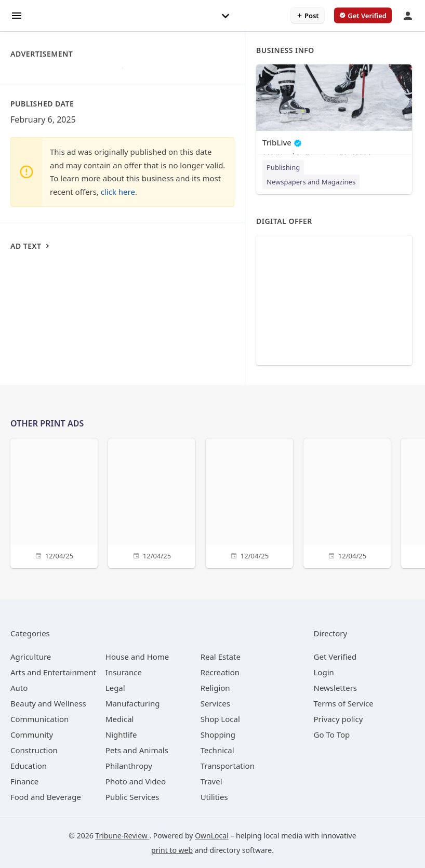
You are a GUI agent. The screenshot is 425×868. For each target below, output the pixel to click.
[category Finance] (24, 781)
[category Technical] (217, 750)
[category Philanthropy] (129, 766)
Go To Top (332, 735)
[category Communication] (39, 719)
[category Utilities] (214, 797)
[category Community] (32, 735)
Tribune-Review (122, 836)
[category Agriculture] (31, 657)
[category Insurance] (124, 672)
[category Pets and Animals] (137, 750)
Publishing (283, 167)
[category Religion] (215, 688)
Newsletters (336, 688)
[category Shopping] (218, 735)
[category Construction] (34, 750)
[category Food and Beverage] (46, 797)
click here (118, 192)
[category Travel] (211, 781)
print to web (172, 850)
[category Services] (215, 703)
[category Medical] (120, 719)
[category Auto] (19, 688)
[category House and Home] (137, 657)
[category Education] (29, 766)
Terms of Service (344, 703)
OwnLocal (212, 836)
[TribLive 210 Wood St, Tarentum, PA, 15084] (334, 115)
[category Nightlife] (121, 735)
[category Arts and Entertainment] (53, 672)
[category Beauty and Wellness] (48, 703)
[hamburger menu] (17, 15)
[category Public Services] (132, 797)
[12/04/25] (54, 502)
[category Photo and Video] (136, 781)
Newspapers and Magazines (311, 182)
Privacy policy (338, 719)
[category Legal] (115, 688)
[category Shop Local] (220, 719)
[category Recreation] (220, 672)
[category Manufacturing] (133, 703)
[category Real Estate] (221, 657)
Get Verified (335, 657)
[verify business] (363, 16)
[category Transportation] (228, 766)
